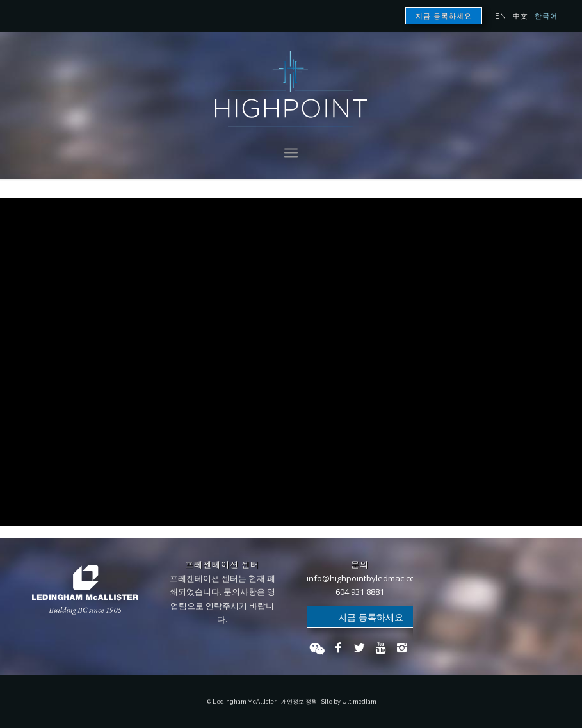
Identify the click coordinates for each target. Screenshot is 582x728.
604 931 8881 (360, 592)
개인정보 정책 (299, 702)
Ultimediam (359, 702)
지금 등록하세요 (444, 16)
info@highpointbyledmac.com (364, 578)
